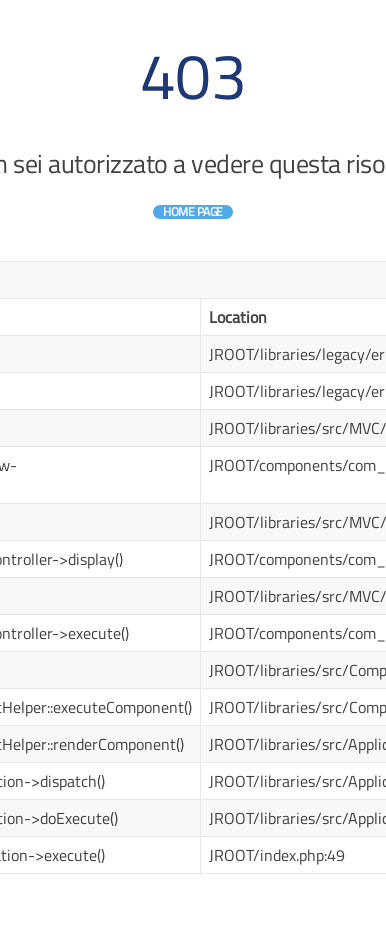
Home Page (193, 211)
